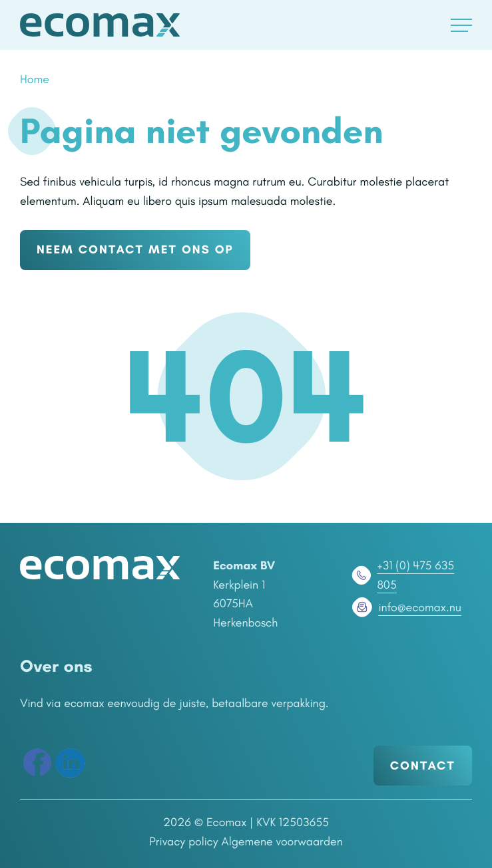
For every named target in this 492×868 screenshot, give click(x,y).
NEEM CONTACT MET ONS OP (135, 249)
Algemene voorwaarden (282, 841)
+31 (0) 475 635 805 (402, 575)
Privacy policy (184, 841)
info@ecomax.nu (405, 607)
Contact (423, 766)
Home (35, 79)
